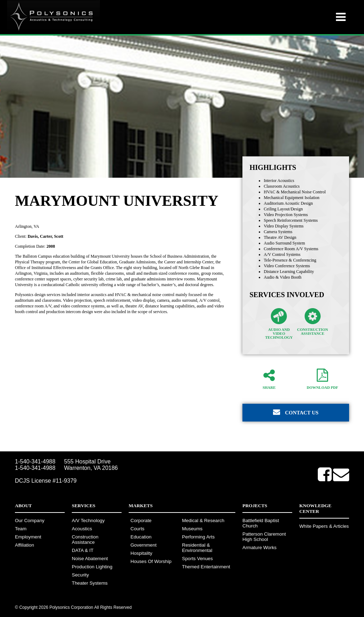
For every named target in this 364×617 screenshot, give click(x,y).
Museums (192, 529)
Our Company (30, 521)
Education (141, 537)
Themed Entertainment (206, 567)
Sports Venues (197, 559)
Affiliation (25, 545)
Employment (28, 537)
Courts (137, 529)
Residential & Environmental (197, 548)
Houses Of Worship (151, 561)
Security (80, 575)
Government (143, 545)
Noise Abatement (90, 559)
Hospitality (141, 553)
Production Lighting (92, 567)
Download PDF (322, 379)
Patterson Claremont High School (264, 537)
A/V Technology (88, 521)
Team (21, 529)
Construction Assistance (313, 322)
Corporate (141, 521)
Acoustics (82, 529)
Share (269, 379)
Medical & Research (203, 521)
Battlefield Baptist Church (261, 523)
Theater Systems (90, 583)
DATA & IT (83, 550)
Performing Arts (198, 537)
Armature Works (259, 548)
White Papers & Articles (324, 526)
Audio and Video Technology (279, 324)
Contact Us (296, 412)
